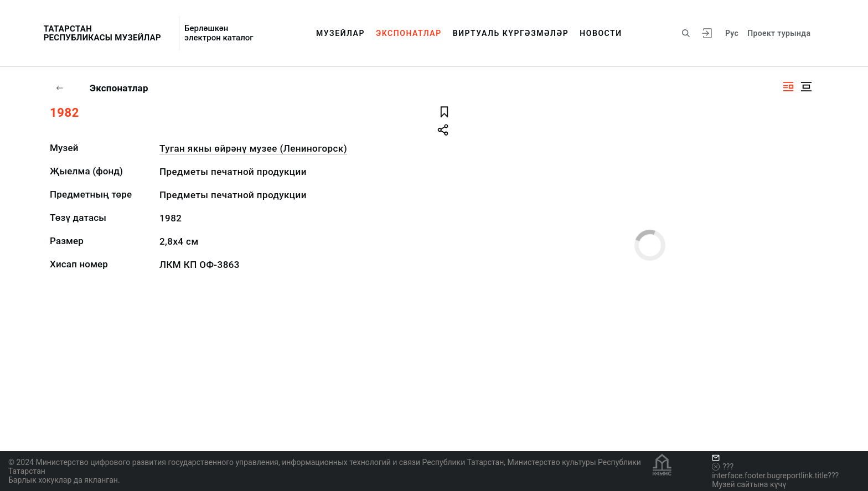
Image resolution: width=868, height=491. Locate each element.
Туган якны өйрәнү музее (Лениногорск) (253, 148)
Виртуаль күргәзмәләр (511, 33)
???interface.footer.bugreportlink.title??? (775, 471)
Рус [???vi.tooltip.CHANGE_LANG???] (732, 33)
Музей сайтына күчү (749, 484)
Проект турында (779, 33)
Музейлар (340, 33)
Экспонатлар (409, 33)
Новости (601, 33)
